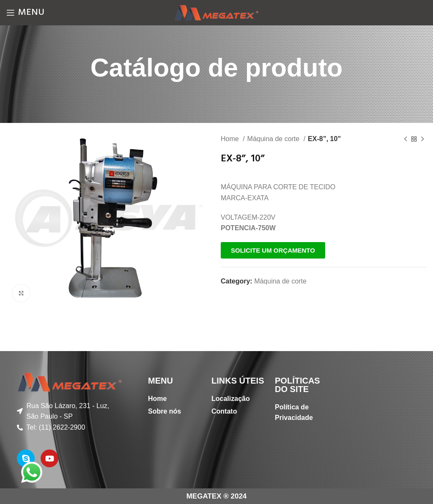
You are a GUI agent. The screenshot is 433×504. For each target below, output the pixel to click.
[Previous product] (406, 139)
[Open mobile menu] (25, 13)
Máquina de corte (274, 139)
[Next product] (422, 139)
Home (231, 139)
